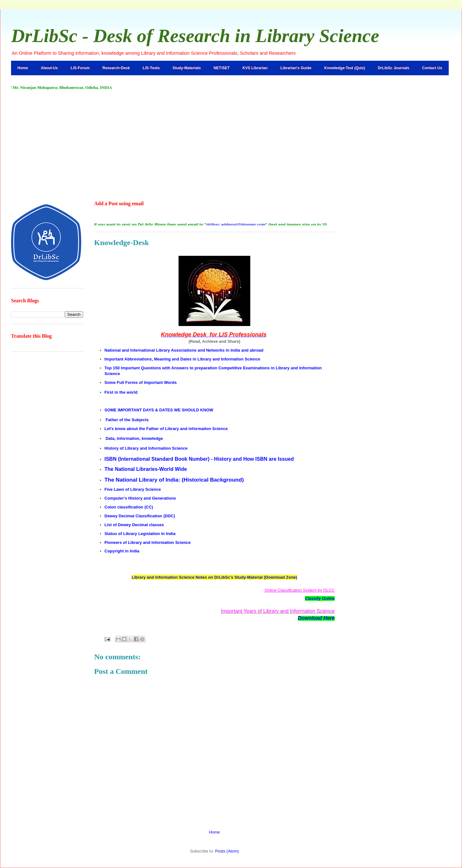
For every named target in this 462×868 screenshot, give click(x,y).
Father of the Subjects (127, 420)
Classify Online (320, 598)
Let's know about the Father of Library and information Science (166, 429)
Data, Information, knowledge (134, 438)
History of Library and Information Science (146, 448)
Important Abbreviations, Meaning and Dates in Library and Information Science (182, 359)
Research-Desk (116, 68)
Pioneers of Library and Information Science (148, 542)
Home (23, 68)
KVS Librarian (255, 68)
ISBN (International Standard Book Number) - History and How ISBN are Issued (199, 459)
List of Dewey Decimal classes (134, 525)
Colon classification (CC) (129, 507)
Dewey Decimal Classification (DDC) (140, 516)
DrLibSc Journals (394, 68)
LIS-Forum (80, 68)
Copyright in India (122, 551)
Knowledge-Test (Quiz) (345, 68)
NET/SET (222, 68)
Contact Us (432, 68)
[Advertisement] (231, 146)
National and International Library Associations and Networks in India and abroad (184, 350)
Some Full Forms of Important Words (141, 382)
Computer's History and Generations (140, 498)
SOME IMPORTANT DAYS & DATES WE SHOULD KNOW (159, 410)
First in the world (121, 392)
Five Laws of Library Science (133, 489)
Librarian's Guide (296, 68)
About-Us (49, 68)
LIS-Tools (151, 68)
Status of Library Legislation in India (140, 534)
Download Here (316, 618)
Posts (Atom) (227, 851)
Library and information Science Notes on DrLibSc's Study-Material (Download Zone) (215, 577)
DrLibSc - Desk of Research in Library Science (195, 36)
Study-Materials (187, 68)
